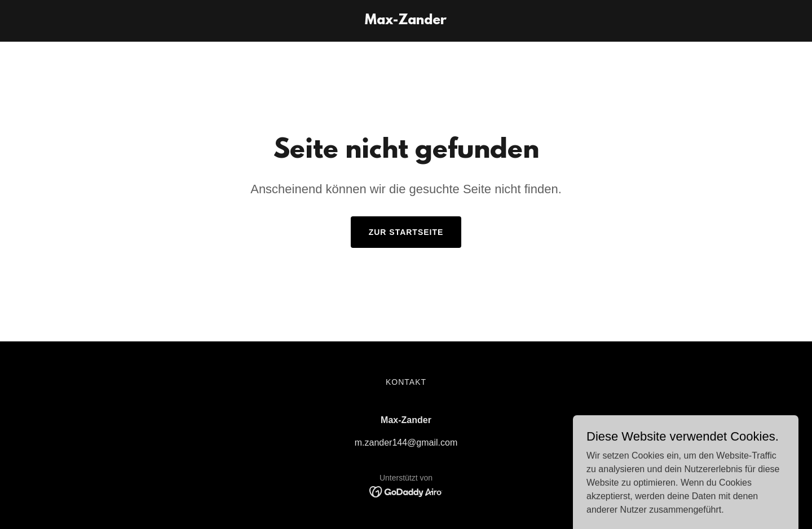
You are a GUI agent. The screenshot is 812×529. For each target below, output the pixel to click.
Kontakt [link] (406, 382)
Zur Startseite (406, 232)
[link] (406, 21)
